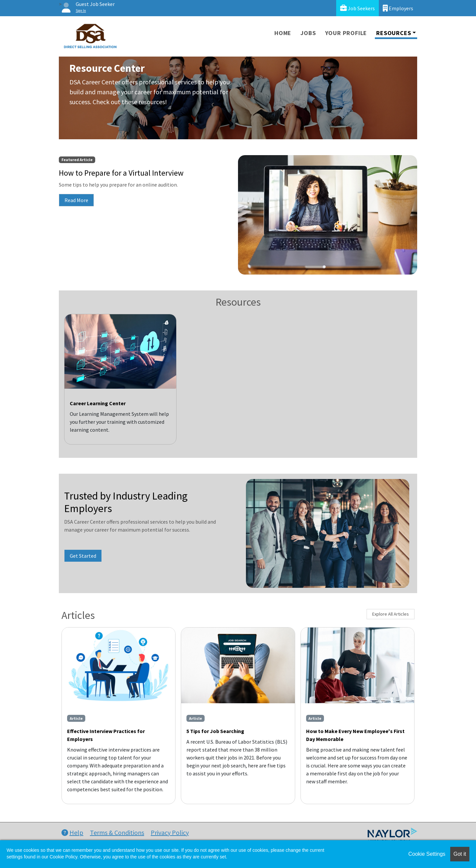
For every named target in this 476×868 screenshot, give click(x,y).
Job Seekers (357, 8)
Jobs (308, 33)
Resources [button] (394, 33)
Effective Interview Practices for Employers (106, 735)
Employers (398, 8)
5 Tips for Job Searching (215, 731)
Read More (76, 200)
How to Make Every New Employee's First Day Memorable (355, 735)
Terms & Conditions (117, 832)
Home (283, 33)
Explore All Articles (391, 614)
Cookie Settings (427, 854)
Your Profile (346, 33)
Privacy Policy (170, 832)
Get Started (83, 556)
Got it (460, 854)
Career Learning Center (98, 403)
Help (72, 832)
